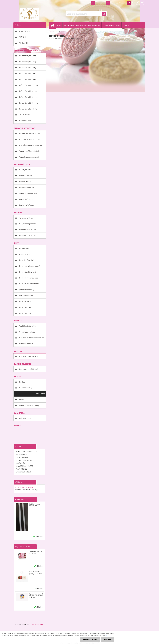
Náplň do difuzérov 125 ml (30, 139)
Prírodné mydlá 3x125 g (29, 97)
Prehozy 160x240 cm (28, 230)
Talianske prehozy (26, 218)
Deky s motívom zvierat (29, 278)
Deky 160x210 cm (26, 313)
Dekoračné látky (26, 388)
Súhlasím (108, 639)
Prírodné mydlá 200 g (28, 73)
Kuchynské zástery (27, 205)
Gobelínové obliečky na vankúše (32, 338)
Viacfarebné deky (26, 295)
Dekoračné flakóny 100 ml (30, 133)
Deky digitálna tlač (26, 260)
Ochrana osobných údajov (112, 25)
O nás (59, 25)
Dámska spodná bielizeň (29, 369)
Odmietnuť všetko (90, 639)
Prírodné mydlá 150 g (28, 67)
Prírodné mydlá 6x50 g (28, 109)
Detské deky (24, 248)
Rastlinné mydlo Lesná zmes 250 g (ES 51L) (35, 573)
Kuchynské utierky (26, 199)
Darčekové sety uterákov (29, 356)
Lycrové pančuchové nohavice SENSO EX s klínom (36, 596)
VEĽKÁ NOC (24, 43)
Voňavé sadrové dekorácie (29, 157)
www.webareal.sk (39, 624)
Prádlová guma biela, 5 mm (34, 505)
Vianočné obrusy (26, 176)
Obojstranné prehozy (27, 224)
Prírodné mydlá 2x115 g (29, 85)
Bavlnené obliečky (26, 344)
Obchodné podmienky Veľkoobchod (88, 25)
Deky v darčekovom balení (29, 266)
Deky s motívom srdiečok (29, 284)
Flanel (22, 400)
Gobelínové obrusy (27, 187)
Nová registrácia (117, 3)
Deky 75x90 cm (25, 301)
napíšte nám (21, 463)
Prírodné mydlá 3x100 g (29, 91)
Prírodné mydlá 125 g (28, 62)
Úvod (51, 31)
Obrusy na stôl (25, 170)
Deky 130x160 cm (26, 307)
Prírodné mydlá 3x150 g (29, 103)
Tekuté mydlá (25, 115)
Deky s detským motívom (29, 272)
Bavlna (22, 382)
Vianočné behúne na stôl (29, 193)
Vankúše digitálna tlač (28, 326)
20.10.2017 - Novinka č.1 (25, 487)
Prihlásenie (100, 3)
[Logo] (29, 14)
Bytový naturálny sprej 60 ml (31, 145)
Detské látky (40, 394)
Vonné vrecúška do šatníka (30, 151)
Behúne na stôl (25, 181)
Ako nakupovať (69, 25)
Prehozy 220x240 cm (28, 236)
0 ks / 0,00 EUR (138, 2)
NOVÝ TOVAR (25, 31)
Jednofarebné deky (27, 290)
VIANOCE (23, 37)
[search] (104, 14)
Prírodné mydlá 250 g (28, 79)
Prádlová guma (25, 418)
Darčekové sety (25, 121)
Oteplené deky (25, 254)
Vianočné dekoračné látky (29, 405)
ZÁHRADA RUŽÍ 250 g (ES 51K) (36, 552)
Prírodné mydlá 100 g (28, 56)
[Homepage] (53, 25)
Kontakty (126, 25)
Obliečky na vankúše (27, 332)
